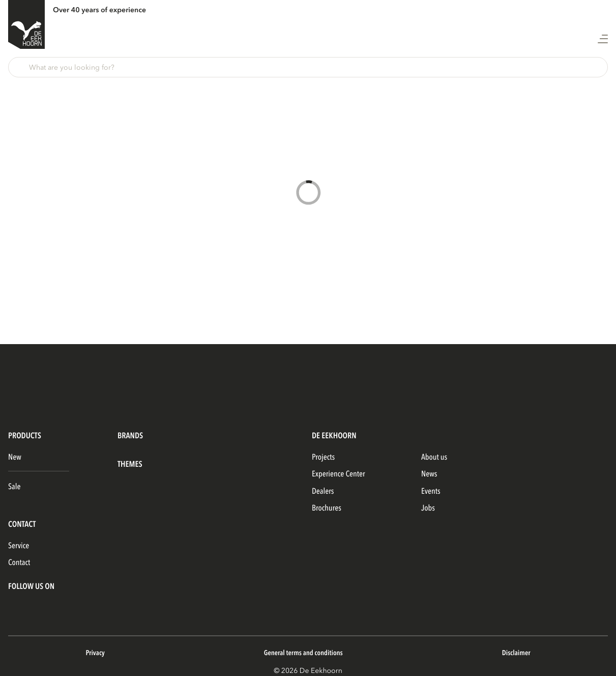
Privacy (95, 653)
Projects (323, 457)
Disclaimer (516, 653)
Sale (14, 487)
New (15, 457)
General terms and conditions (303, 653)
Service (19, 546)
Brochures (327, 508)
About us (434, 457)
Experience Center (339, 474)
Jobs (428, 508)
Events (431, 491)
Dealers (323, 491)
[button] (308, 67)
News (429, 474)
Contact (19, 562)
